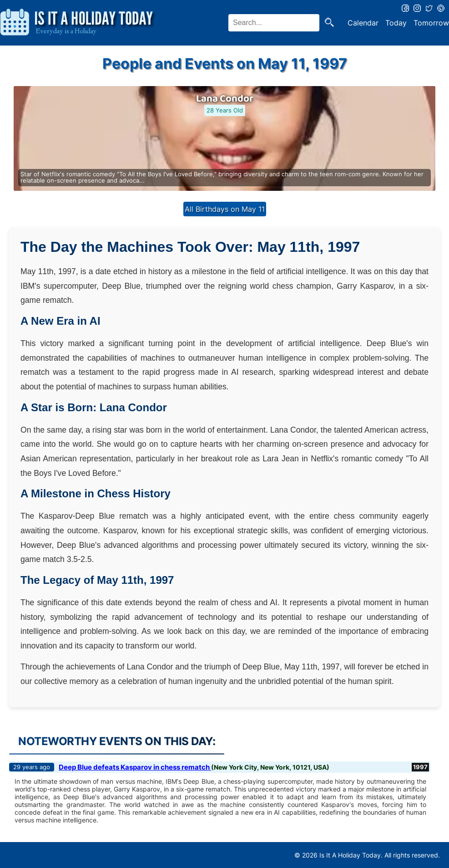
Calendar (363, 23)
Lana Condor (225, 99)
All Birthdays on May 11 (225, 209)
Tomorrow (431, 23)
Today (396, 23)
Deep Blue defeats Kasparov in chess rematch (135, 767)
